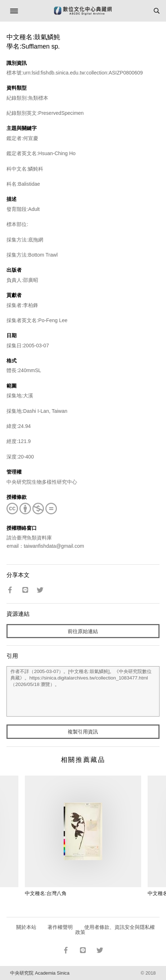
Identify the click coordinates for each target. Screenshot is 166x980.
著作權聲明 (60, 927)
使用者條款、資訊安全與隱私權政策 (115, 930)
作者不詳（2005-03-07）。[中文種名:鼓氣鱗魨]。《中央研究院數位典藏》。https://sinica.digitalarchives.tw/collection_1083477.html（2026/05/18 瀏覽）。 (83, 691)
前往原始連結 (83, 631)
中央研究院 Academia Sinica (40, 973)
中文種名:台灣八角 (46, 893)
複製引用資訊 (83, 732)
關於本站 (26, 927)
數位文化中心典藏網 (83, 11)
